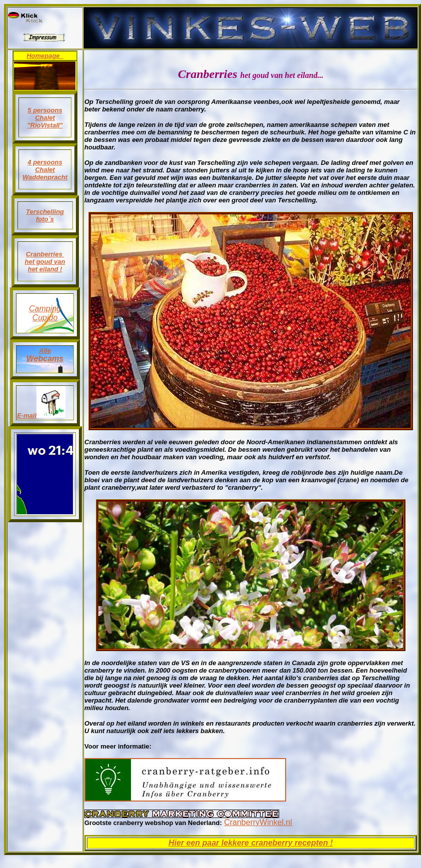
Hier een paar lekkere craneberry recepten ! (250, 843)
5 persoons (45, 110)
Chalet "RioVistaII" (45, 121)
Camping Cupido (45, 313)
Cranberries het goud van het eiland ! (45, 262)
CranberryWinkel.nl (258, 822)
